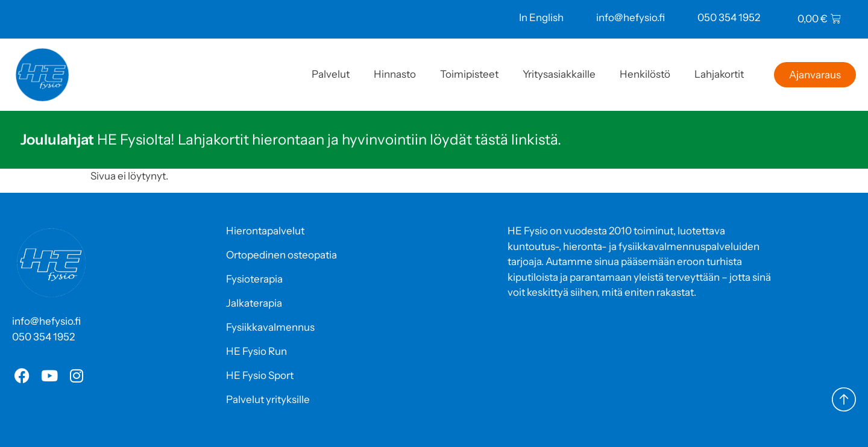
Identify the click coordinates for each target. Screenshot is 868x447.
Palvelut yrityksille (268, 399)
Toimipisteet (469, 74)
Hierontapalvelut (265, 231)
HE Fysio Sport (260, 375)
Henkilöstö (645, 74)
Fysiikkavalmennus (270, 327)
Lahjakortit (719, 74)
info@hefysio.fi (631, 17)
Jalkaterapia (254, 303)
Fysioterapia (254, 279)
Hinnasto (395, 74)
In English (541, 17)
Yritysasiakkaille (559, 74)
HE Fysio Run (256, 351)
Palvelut (331, 74)
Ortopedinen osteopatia (281, 255)
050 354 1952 (729, 17)
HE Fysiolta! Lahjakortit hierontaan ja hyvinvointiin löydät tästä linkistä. (291, 139)
